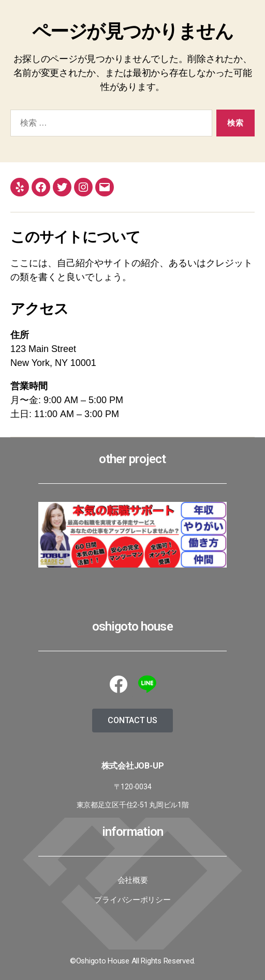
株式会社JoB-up (133, 766)
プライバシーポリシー (132, 900)
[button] (132, 721)
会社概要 (133, 880)
